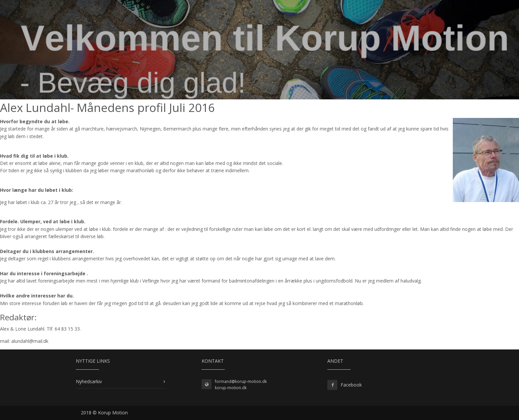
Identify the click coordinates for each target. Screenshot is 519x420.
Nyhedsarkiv (89, 381)
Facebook (351, 385)
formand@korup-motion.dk (241, 381)
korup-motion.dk (231, 388)
